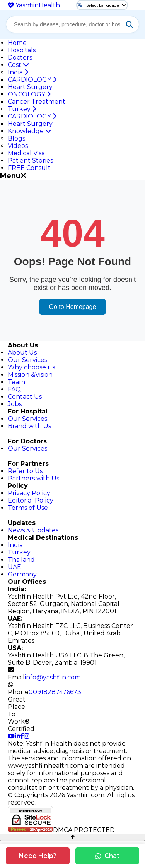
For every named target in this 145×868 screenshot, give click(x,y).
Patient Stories (30, 160)
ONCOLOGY (29, 94)
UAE (14, 567)
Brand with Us (29, 426)
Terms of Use (28, 508)
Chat (107, 856)
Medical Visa (26, 153)
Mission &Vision (30, 375)
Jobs (15, 404)
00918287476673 (55, 692)
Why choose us (31, 367)
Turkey (22, 109)
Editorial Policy (31, 500)
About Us (22, 353)
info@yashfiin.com (53, 677)
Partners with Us (33, 478)
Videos (18, 146)
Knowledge (30, 131)
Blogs (16, 138)
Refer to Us (25, 471)
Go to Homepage (73, 307)
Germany (22, 574)
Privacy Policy (29, 493)
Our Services (27, 360)
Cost (18, 65)
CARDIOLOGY (32, 80)
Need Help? (38, 856)
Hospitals (22, 50)
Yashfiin (34, 5)
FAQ (14, 389)
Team (16, 382)
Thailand (21, 560)
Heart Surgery (30, 87)
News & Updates (33, 530)
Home (17, 43)
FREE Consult (29, 168)
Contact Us (25, 397)
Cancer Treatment (37, 102)
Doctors (20, 57)
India (18, 72)
